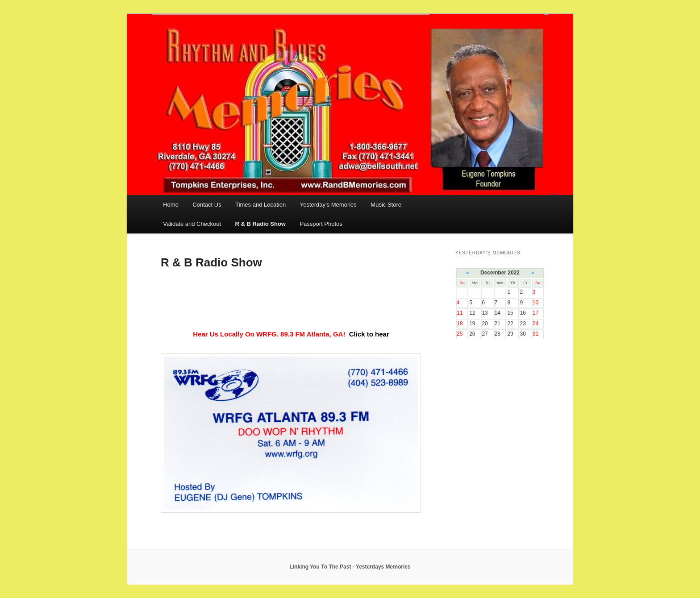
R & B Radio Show (260, 224)
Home (171, 205)
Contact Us (207, 205)
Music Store (386, 205)
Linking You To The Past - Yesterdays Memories (350, 567)
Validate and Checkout (192, 224)
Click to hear (369, 334)
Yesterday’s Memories (328, 205)
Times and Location (260, 205)
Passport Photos (321, 224)
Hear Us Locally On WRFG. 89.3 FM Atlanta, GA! (270, 334)
